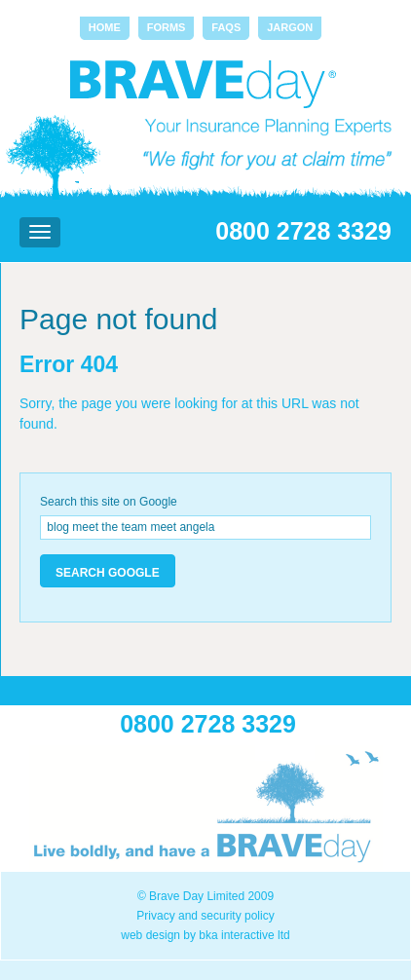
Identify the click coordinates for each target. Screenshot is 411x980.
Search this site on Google (109, 502)
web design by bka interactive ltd (205, 935)
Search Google (108, 573)
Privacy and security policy (205, 916)
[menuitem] (105, 28)
